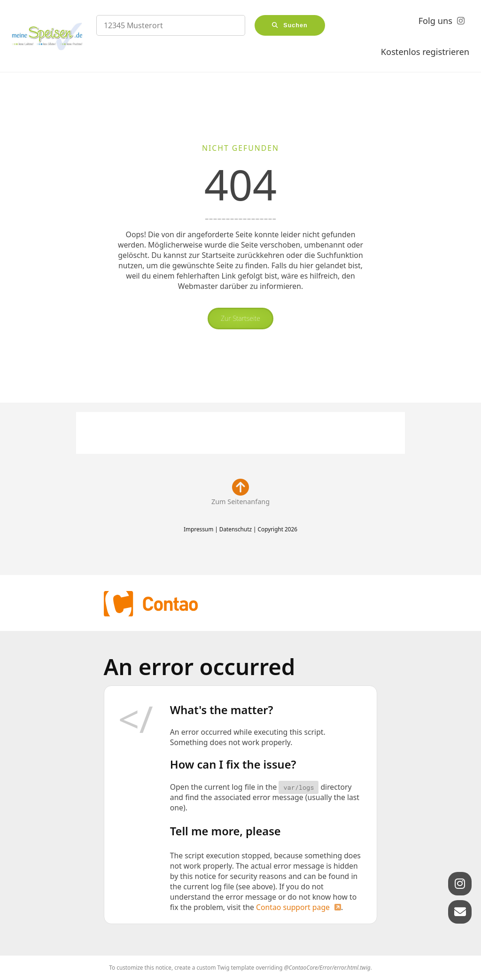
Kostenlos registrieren (425, 52)
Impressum (198, 529)
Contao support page (293, 907)
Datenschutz (236, 529)
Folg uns (435, 21)
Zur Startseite (240, 318)
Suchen (295, 25)
